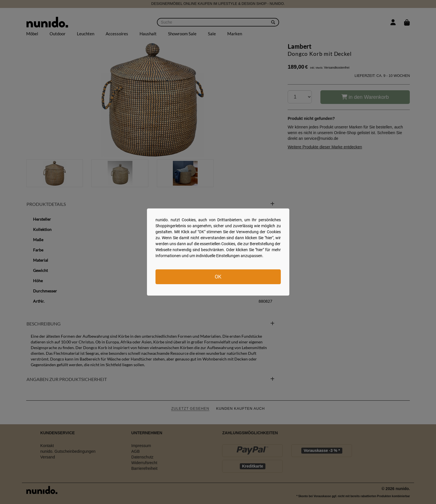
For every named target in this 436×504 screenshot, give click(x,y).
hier (269, 238)
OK (218, 277)
